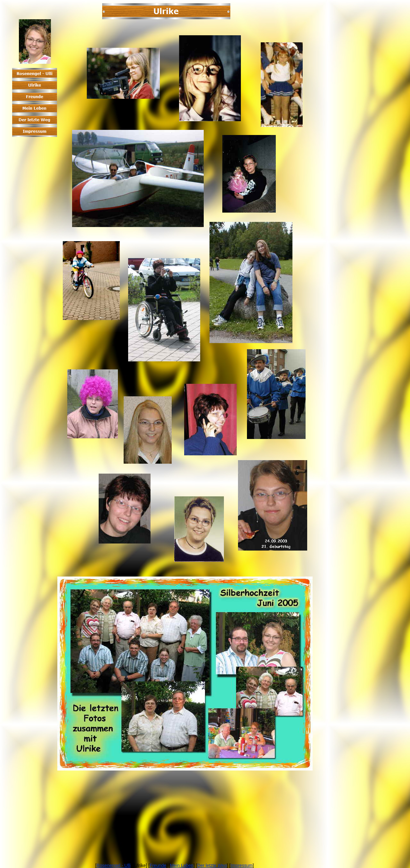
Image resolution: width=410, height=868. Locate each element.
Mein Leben (182, 865)
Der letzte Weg (212, 865)
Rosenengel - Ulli (114, 865)
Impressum (242, 865)
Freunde (158, 865)
